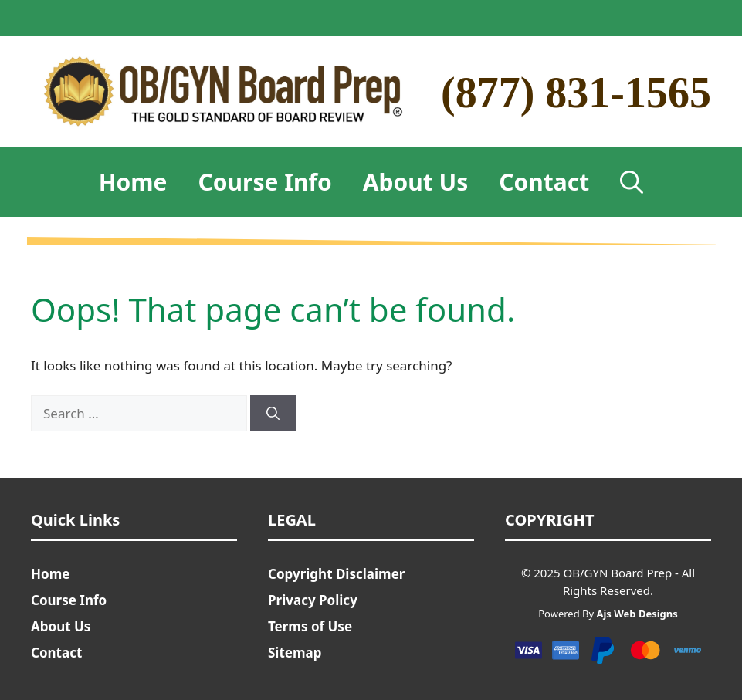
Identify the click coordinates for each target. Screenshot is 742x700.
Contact (544, 182)
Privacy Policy (313, 600)
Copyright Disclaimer (336, 574)
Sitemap (295, 653)
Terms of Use (310, 626)
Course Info (265, 182)
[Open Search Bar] (632, 182)
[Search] (273, 414)
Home (133, 182)
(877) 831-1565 (576, 93)
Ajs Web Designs (637, 614)
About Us (416, 182)
